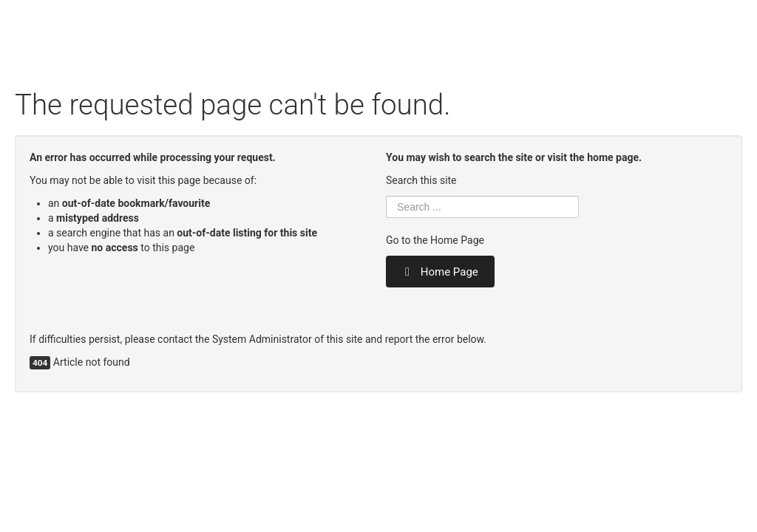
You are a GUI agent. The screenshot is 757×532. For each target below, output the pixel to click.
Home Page (440, 272)
